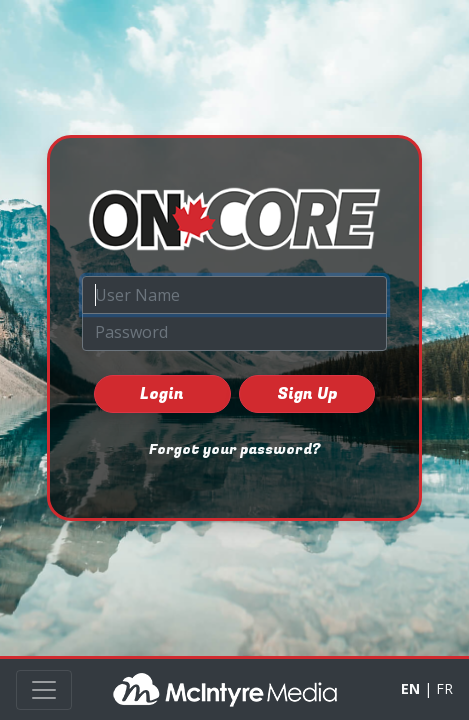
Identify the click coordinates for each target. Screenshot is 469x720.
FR (444, 688)
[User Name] (234, 295)
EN (410, 688)
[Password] (234, 332)
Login (162, 394)
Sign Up (307, 394)
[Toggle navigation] (44, 690)
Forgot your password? (234, 449)
